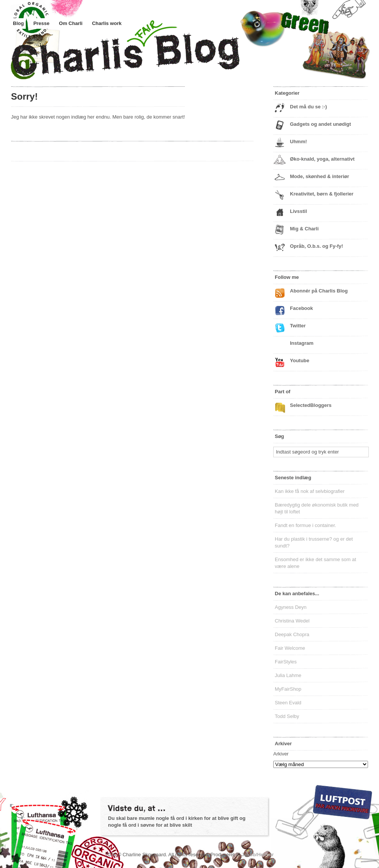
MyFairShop (288, 689)
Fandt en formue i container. (305, 525)
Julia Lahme (288, 675)
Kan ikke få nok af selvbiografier (310, 491)
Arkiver (281, 754)
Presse (42, 23)
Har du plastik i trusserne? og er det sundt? (314, 542)
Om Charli (71, 23)
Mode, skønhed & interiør (319, 176)
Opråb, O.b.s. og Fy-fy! (316, 246)
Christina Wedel (292, 621)
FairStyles (286, 662)
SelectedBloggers (311, 405)
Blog (18, 23)
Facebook (301, 308)
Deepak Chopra (292, 634)
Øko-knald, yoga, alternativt (322, 159)
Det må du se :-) (309, 107)
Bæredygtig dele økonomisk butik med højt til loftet (317, 508)
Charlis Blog (144, 56)
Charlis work (107, 23)
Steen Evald (288, 703)
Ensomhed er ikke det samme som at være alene (316, 563)
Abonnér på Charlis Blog (319, 291)
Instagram (302, 343)
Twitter (298, 326)
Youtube (300, 360)
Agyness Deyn (291, 607)
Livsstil (298, 211)
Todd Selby (287, 716)
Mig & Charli (304, 229)
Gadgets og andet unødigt (320, 124)
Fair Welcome (290, 648)
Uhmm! (298, 142)
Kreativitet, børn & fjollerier (322, 194)
